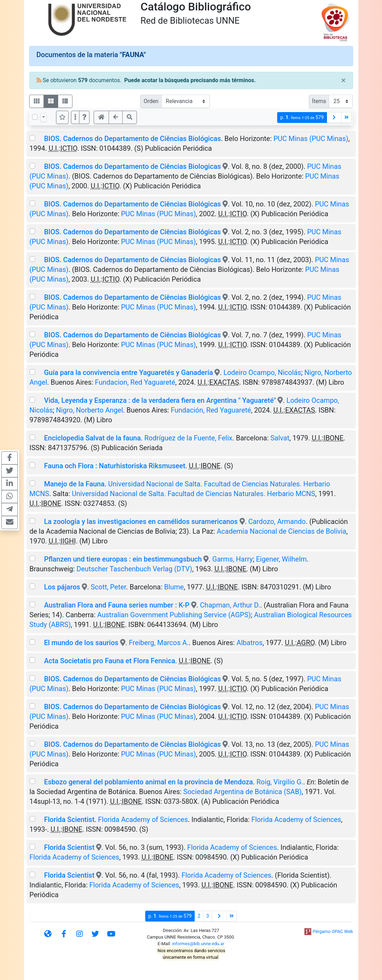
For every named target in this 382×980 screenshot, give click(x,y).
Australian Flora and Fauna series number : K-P (117, 605)
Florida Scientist (69, 820)
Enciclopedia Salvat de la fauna (92, 438)
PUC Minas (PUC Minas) (311, 139)
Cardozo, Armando (277, 522)
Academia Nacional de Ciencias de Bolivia (282, 531)
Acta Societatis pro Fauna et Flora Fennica (110, 661)
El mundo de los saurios (81, 643)
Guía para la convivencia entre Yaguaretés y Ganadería (128, 373)
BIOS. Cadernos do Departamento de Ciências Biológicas (132, 139)
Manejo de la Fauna (74, 484)
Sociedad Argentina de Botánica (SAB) (242, 792)
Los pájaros (62, 587)
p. (302, 117)
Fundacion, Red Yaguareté (135, 382)
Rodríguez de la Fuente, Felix (189, 438)
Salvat (280, 438)
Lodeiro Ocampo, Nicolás (262, 373)
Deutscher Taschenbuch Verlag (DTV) (134, 569)
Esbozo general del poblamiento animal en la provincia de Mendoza (148, 782)
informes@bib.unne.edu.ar (198, 944)
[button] (84, 117)
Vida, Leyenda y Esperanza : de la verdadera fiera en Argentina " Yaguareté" (160, 400)
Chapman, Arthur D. (230, 605)
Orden (151, 101)
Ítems (319, 101)
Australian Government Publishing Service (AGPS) (174, 615)
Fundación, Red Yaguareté (211, 410)
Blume (174, 587)
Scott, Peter (108, 587)
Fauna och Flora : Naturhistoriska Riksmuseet (115, 466)
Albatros (250, 643)
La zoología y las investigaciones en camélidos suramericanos (141, 522)
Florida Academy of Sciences (143, 820)
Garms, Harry (233, 559)
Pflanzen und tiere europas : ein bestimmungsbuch (123, 559)
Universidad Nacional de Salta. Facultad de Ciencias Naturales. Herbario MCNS (193, 494)
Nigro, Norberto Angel (89, 410)
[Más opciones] (75, 117)
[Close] (344, 80)
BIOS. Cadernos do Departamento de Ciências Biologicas (132, 166)
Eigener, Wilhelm (281, 559)
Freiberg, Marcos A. (159, 643)
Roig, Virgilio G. (280, 782)
